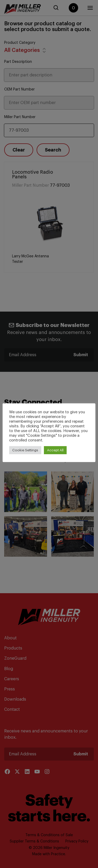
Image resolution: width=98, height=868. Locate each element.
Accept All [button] (55, 450)
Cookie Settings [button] (25, 450)
